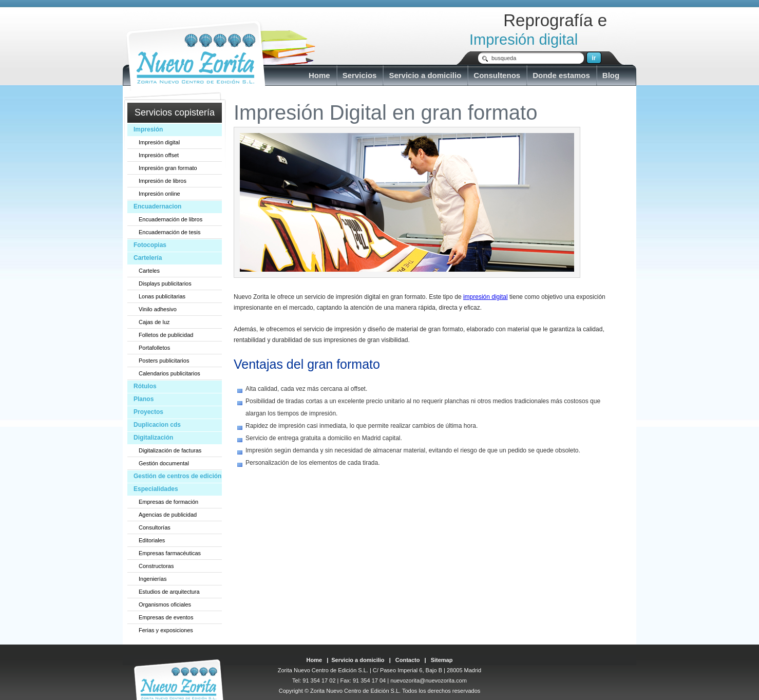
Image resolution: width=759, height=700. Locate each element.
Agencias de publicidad (168, 515)
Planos (144, 399)
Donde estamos (561, 75)
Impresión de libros (163, 181)
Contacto (408, 660)
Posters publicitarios (164, 361)
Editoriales (152, 540)
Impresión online (159, 194)
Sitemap (442, 660)
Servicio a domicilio (425, 75)
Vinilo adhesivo (158, 309)
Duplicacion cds (157, 425)
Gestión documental (164, 463)
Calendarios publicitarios (169, 373)
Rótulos (145, 386)
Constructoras (156, 566)
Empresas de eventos (166, 617)
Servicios (360, 75)
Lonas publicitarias (162, 296)
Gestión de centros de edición (177, 476)
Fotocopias (150, 245)
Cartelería (148, 258)
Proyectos (148, 412)
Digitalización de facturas (170, 450)
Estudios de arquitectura (169, 592)
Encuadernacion (157, 206)
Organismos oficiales (165, 604)
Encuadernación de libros (170, 219)
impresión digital (486, 297)
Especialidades (156, 489)
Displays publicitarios (165, 283)
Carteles (149, 271)
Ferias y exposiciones (166, 630)
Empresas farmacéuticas (170, 553)
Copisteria (196, 56)
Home (319, 75)
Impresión (148, 129)
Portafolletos (154, 348)
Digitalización (153, 438)
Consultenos (497, 75)
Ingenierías (153, 579)
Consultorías (155, 527)
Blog (611, 75)
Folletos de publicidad (166, 335)
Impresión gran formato (168, 168)
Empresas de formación (168, 502)
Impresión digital (159, 142)
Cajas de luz (154, 322)
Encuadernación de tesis (169, 232)
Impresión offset (159, 155)
